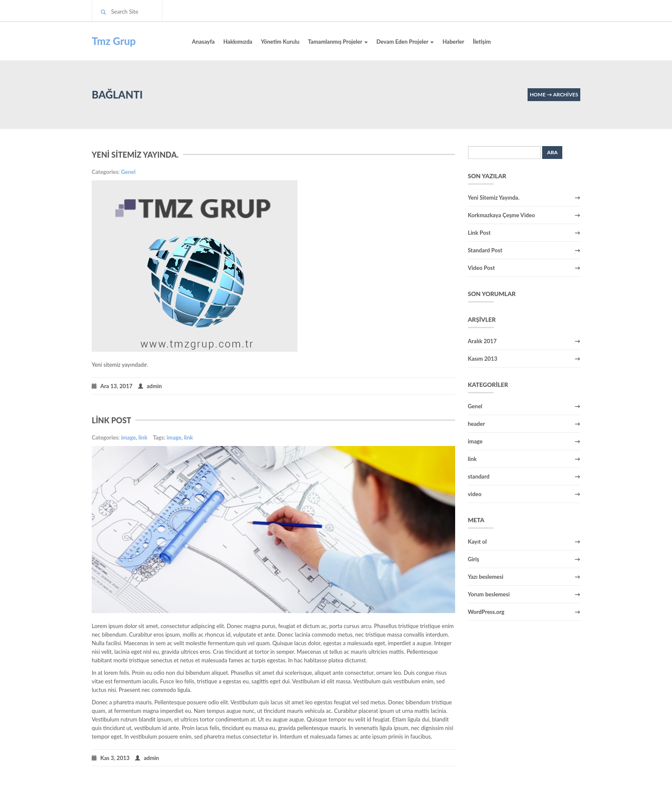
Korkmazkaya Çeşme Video (502, 215)
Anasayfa (203, 42)
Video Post (481, 268)
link (143, 437)
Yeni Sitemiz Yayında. (135, 155)
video (475, 494)
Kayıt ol (477, 542)
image (128, 437)
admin (150, 386)
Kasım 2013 (483, 359)
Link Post (111, 420)
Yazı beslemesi (486, 577)
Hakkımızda (238, 42)
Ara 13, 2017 (112, 386)
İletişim (482, 42)
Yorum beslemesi (489, 594)
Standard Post (485, 250)
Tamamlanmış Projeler (338, 42)
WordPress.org (486, 612)
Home (538, 94)
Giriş (474, 559)
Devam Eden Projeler (405, 42)
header (477, 424)
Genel (128, 172)
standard (479, 476)
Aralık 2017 (482, 341)
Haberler (453, 42)
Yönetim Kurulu (280, 42)
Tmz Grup (114, 41)
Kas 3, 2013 (111, 757)
